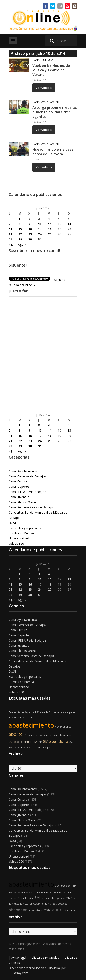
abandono (59, 741)
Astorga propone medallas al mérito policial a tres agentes (55, 112)
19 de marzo (21, 748)
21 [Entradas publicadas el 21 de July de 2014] (10, 234)
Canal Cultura (43, 60)
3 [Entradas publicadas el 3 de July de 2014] (39, 219)
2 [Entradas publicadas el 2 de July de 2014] (29, 219)
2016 (12, 742)
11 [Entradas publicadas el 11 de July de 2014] (50, 224)
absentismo (24, 742)
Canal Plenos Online (23, 502)
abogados (70, 712)
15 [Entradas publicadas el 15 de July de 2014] (20, 229)
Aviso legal (19, 957)
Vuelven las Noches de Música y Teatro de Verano (51, 70)
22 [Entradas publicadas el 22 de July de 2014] (20, 234)
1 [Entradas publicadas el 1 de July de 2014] (19, 219)
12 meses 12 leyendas (36, 735)
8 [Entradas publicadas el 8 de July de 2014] (19, 224)
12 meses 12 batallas (60, 735)
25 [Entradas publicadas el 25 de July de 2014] (50, 234)
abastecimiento (31, 725)
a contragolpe (42, 748)
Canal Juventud (19, 497)
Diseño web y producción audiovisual (35, 968)
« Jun (12, 245)
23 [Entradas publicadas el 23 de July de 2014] (30, 234)
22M (31, 748)
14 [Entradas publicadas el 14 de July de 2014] (10, 229)
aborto (16, 734)
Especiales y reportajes (25, 528)
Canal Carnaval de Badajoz (27, 476)
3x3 (11, 748)
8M (46, 741)
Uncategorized (19, 538)
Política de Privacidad (44, 957)
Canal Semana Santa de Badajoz (32, 507)
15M (40, 742)
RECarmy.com (18, 973)
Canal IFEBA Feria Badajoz (27, 492)
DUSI (12, 523)
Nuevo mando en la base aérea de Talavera (53, 152)
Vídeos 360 (16, 543)
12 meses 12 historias (20, 718)
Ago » (22, 245)
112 (34, 742)
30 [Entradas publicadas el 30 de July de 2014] (30, 239)
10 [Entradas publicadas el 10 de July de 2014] (40, 224)
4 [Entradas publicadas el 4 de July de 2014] (49, 219)
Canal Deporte (19, 487)
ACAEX (58, 727)
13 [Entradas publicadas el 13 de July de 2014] (69, 224)
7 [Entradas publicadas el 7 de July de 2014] (10, 224)
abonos (67, 727)
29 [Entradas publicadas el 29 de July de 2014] (20, 239)
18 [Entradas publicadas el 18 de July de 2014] (50, 229)
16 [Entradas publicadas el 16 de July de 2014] (30, 229)
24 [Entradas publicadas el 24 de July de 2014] (40, 234)
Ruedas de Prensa (21, 533)
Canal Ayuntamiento (47, 102)
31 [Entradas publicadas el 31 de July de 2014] (40, 239)
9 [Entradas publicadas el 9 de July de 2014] (29, 224)
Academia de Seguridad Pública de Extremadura (36, 712)
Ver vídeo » (44, 88)
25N (71, 742)
